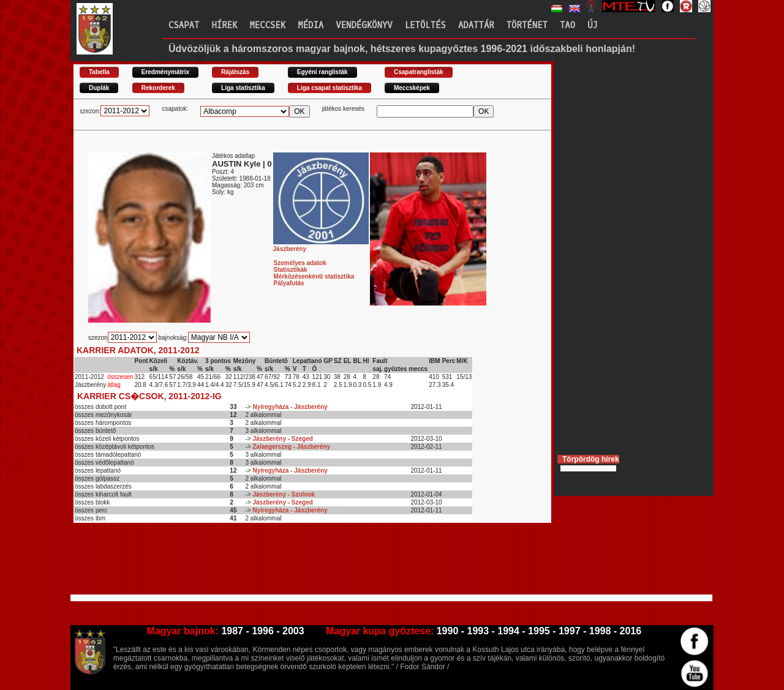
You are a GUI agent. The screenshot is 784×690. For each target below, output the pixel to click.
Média (311, 25)
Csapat (184, 25)
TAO (567, 25)
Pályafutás (289, 283)
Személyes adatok (300, 263)
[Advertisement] (296, 564)
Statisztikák (291, 270)
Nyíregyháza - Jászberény (290, 407)
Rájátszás (235, 72)
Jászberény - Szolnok (284, 494)
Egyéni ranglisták (322, 72)
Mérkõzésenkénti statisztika (314, 276)
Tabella (99, 72)
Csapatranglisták (419, 72)
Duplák (99, 88)
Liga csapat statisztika (330, 88)
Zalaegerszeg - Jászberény (291, 447)
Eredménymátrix (165, 72)
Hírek (224, 25)
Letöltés (425, 25)
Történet (527, 25)
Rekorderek (158, 88)
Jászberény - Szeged (282, 439)
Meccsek (267, 25)
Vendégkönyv (364, 25)
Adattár (476, 25)
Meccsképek (412, 88)
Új (593, 25)
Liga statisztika (243, 88)
